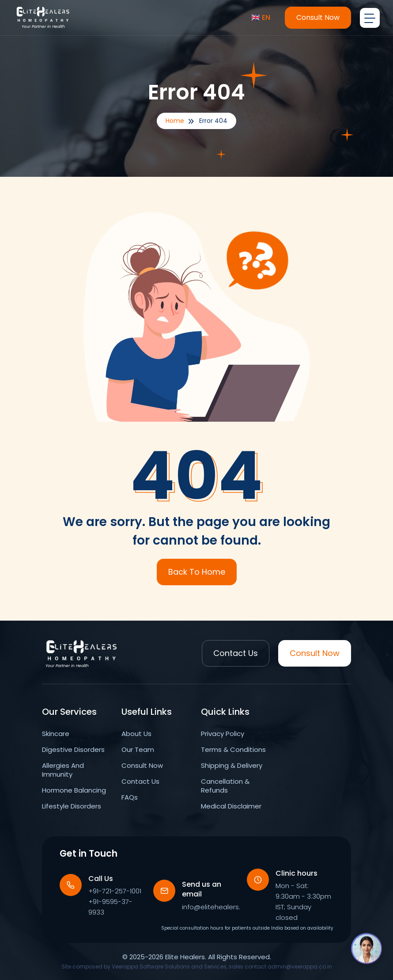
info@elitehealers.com (219, 907)
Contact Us (236, 653)
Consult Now (318, 17)
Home (175, 121)
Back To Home (197, 572)
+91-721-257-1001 (115, 891)
